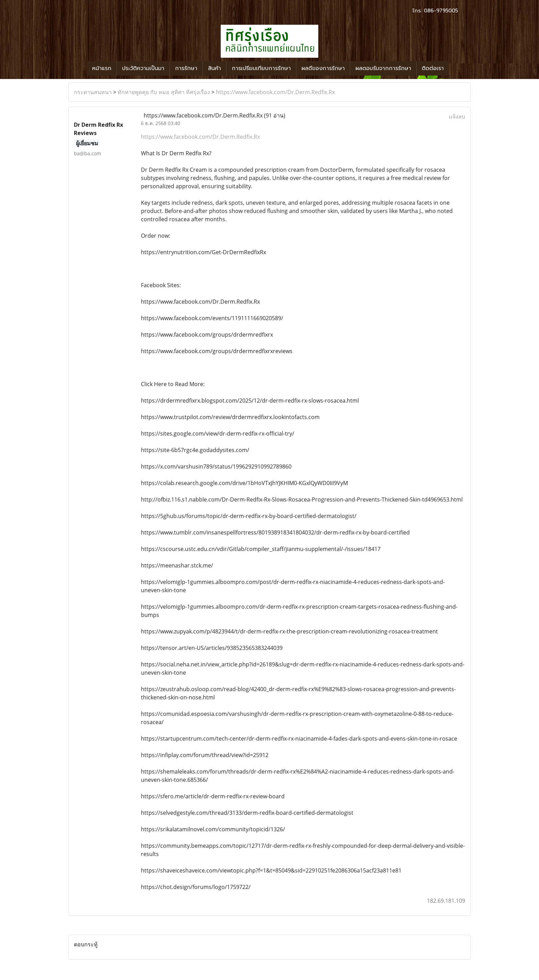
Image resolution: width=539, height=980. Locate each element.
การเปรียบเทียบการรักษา (261, 68)
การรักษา (186, 68)
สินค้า (214, 68)
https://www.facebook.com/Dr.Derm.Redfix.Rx (275, 92)
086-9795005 (441, 11)
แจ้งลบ (457, 116)
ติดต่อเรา (433, 68)
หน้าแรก (102, 68)
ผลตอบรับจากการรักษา (383, 68)
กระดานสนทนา (93, 92)
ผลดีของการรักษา (323, 68)
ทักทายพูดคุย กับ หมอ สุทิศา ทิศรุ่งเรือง (164, 92)
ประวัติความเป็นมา (143, 68)
